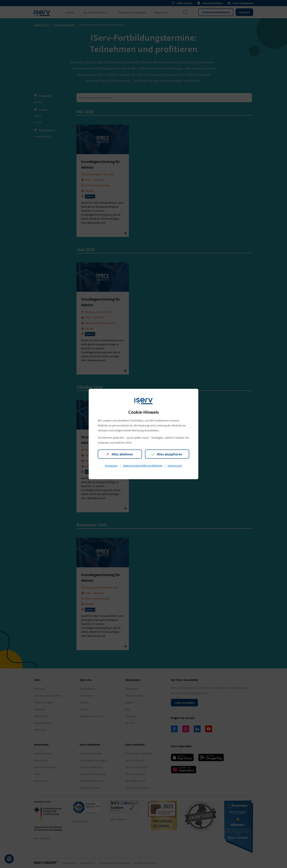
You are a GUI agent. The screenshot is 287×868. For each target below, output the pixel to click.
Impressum (175, 465)
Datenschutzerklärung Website (143, 465)
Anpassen (111, 465)
